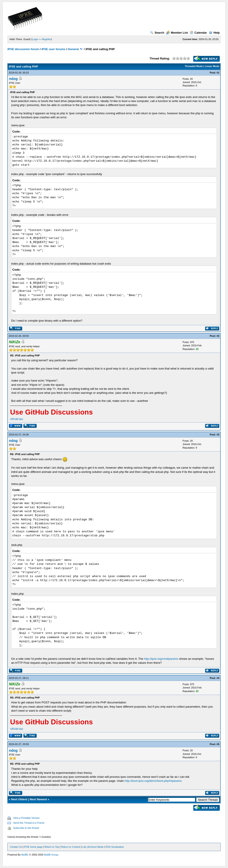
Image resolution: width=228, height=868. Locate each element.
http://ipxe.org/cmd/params (161, 659)
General (73, 49)
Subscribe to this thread (26, 828)
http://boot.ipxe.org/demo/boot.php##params (153, 781)
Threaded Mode (194, 66)
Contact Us (16, 847)
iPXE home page (33, 847)
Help (214, 33)
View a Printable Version (26, 818)
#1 (218, 73)
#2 (218, 336)
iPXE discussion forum (23, 49)
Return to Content (71, 847)
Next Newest (38, 799)
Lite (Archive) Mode (93, 847)
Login (35, 39)
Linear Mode (212, 66)
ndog (13, 79)
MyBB (25, 855)
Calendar (198, 33)
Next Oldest (19, 799)
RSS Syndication (115, 847)
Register (46, 39)
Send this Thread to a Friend (29, 823)
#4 (218, 678)
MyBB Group (51, 855)
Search (157, 33)
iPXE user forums (53, 49)
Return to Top (52, 847)
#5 (218, 744)
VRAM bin (17, 419)
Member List (177, 33)
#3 (218, 435)
